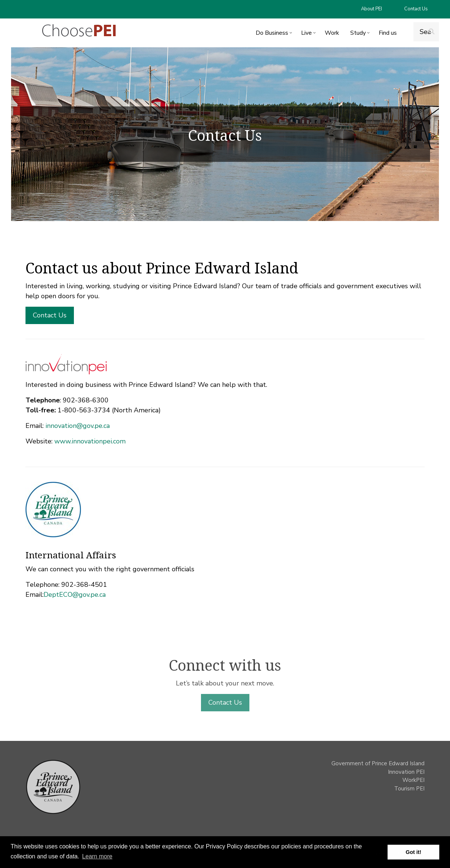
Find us (388, 33)
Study (361, 34)
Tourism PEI (409, 789)
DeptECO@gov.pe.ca (75, 595)
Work (332, 33)
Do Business (275, 34)
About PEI (371, 9)
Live (309, 34)
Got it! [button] (413, 852)
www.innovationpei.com (90, 441)
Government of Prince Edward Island (378, 763)
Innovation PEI (406, 772)
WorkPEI (413, 780)
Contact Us (416, 9)
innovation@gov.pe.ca (78, 426)
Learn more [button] (97, 856)
